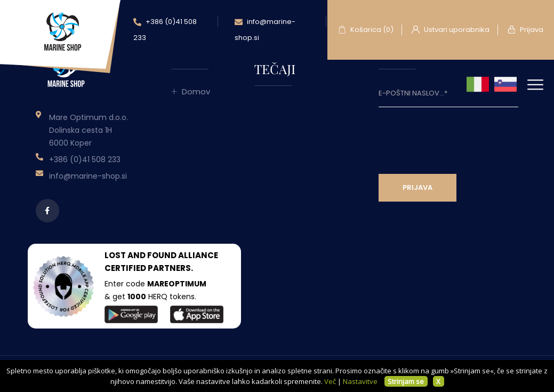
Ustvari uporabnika (451, 30)
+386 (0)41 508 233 (165, 30)
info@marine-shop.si (265, 30)
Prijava (525, 30)
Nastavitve (360, 381)
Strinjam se (406, 381)
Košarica (366, 30)
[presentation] (460, 139)
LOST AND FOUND (140, 255)
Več (330, 381)
